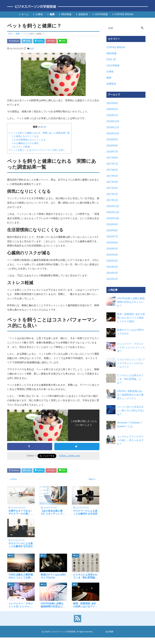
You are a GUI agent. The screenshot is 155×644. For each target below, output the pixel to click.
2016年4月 (112, 255)
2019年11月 (113, 127)
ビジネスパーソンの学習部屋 (63, 634)
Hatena (43, 41)
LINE (69, 41)
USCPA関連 (101, 14)
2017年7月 (112, 164)
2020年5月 (112, 109)
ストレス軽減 (21, 147)
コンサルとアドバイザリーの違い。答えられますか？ (130, 440)
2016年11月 (113, 212)
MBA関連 (66, 14)
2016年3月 (112, 261)
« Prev (13, 480)
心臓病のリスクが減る (26, 144)
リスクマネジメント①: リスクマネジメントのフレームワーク (131, 363)
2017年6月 (112, 170)
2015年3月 (112, 273)
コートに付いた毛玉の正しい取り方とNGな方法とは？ (131, 411)
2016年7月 (112, 237)
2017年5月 (112, 176)
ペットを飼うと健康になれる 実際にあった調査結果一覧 (39, 133)
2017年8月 (112, 158)
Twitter (29, 41)
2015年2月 (112, 279)
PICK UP (111, 59)
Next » (92, 480)
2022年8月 (112, 103)
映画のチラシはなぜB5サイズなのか (131, 332)
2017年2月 (112, 194)
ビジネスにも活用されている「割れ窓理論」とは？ (130, 379)
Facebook (15, 41)
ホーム (25, 14)
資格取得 (83, 14)
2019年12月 (113, 121)
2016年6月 (112, 243)
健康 (52, 14)
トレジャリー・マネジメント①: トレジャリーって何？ (131, 347)
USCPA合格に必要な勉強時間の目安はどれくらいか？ (131, 302)
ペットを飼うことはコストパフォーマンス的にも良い (37, 151)
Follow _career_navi (70, 456)
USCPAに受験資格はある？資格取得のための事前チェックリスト (130, 395)
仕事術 (39, 14)
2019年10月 (113, 133)
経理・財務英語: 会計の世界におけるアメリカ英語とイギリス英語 (131, 318)
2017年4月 (112, 182)
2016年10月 (113, 218)
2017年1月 (112, 200)
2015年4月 (112, 267)
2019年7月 (112, 152)
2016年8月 (112, 230)
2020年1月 (112, 115)
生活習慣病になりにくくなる (29, 140)
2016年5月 (112, 249)
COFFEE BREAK (124, 14)
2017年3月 (112, 188)
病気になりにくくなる (26, 137)
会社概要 (109, 634)
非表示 (42, 127)
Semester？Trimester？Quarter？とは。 (130, 424)
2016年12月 (113, 206)
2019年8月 (112, 146)
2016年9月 (112, 224)
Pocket (56, 41)
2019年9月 (112, 140)
